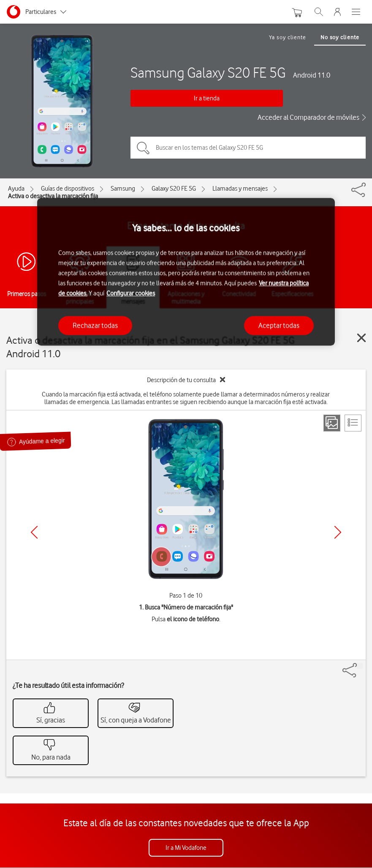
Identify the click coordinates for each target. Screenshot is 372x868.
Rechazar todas (95, 325)
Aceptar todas (279, 325)
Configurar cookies (131, 293)
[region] (186, 272)
